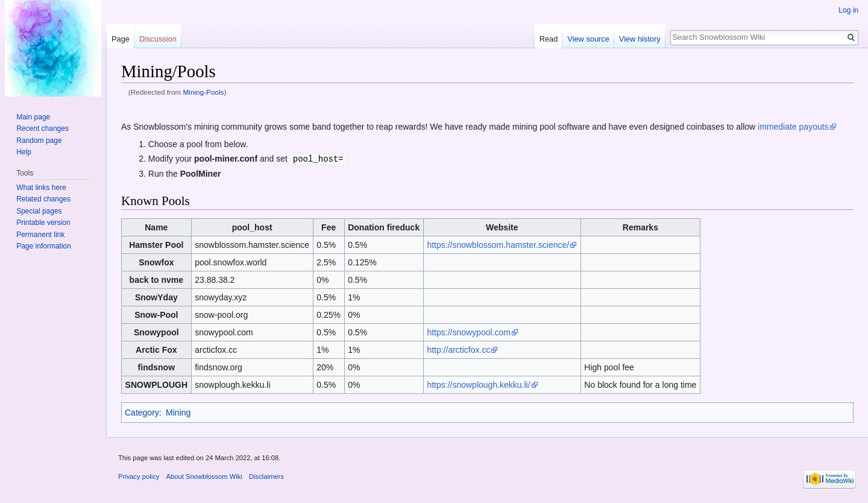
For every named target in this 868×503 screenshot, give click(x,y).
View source (588, 39)
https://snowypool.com (469, 332)
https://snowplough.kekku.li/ (478, 384)
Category (142, 412)
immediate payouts (793, 127)
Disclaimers (266, 476)
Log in (848, 10)
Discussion (158, 39)
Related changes (43, 199)
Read (549, 39)
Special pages (39, 211)
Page (121, 39)
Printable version (43, 223)
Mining (178, 412)
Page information (44, 246)
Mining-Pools (204, 92)
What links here (41, 188)
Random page (39, 141)
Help (24, 152)
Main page (33, 117)
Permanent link (40, 235)
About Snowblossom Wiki (204, 476)
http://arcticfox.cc (458, 349)
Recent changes (42, 128)
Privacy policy (139, 476)
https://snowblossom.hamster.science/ (498, 244)
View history (640, 39)
